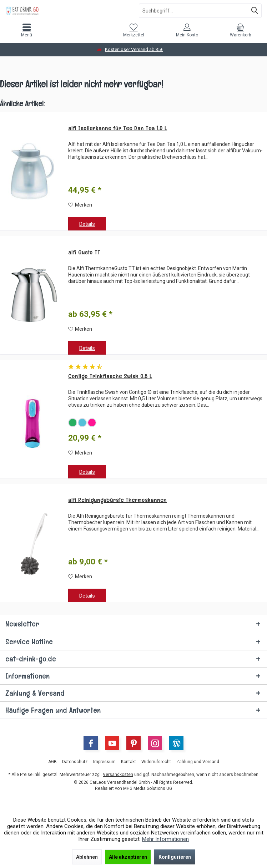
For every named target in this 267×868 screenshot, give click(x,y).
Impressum (104, 762)
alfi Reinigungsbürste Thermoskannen (117, 500)
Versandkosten (118, 775)
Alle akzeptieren (128, 857)
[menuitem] (27, 30)
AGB (52, 762)
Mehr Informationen (165, 839)
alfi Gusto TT (84, 253)
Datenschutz (75, 762)
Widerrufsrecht (156, 762)
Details (87, 224)
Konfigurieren (175, 857)
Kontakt (129, 762)
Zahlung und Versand (198, 762)
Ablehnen (87, 857)
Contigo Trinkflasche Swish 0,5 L (110, 376)
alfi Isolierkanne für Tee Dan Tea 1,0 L (118, 128)
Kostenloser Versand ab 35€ (134, 49)
